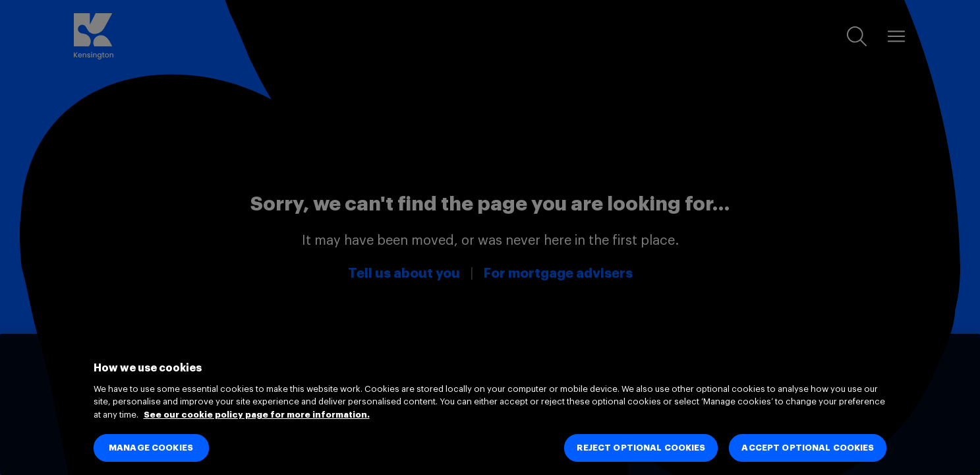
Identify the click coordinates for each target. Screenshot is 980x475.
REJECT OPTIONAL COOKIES (641, 448)
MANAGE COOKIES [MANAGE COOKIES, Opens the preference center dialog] (151, 448)
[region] (490, 404)
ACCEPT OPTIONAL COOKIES (808, 448)
